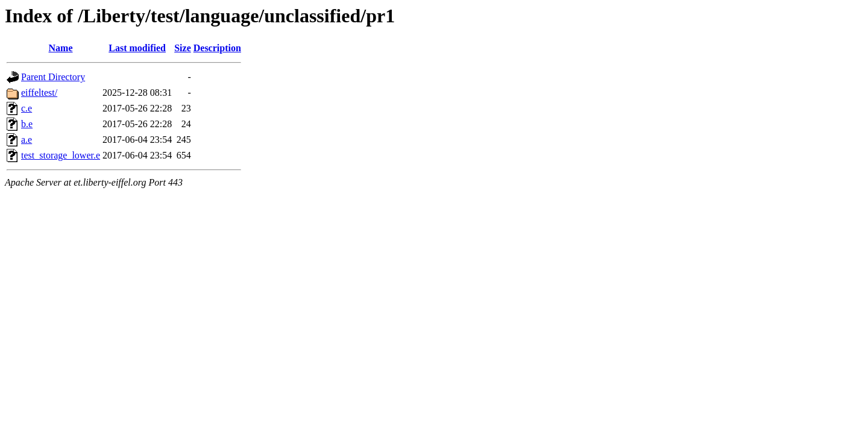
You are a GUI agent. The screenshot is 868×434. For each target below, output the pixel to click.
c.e (27, 108)
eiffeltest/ (39, 93)
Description (217, 48)
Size (183, 48)
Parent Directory (53, 77)
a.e (27, 140)
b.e (27, 124)
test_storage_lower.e (61, 155)
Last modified (137, 48)
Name (61, 48)
